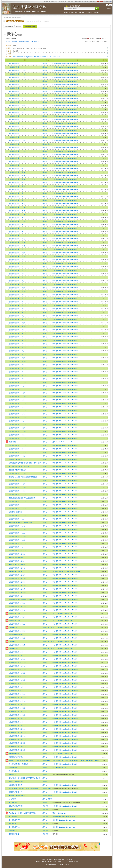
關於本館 (54, 1)
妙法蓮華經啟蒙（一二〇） (18, 452)
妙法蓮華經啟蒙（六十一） (18, 722)
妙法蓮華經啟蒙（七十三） (18, 680)
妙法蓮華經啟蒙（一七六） (18, 253)
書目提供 (78, 1)
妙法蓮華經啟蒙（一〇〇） (18, 550)
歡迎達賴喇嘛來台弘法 (16, 757)
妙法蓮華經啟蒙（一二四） (18, 435)
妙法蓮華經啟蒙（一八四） (18, 221)
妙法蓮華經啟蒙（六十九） (18, 694)
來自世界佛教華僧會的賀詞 (18, 470)
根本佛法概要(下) (14, 820)
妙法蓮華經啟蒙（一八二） (18, 228)
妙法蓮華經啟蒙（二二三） (18, 78)
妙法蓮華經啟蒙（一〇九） (18, 515)
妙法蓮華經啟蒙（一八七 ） (18, 211)
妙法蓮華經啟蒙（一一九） (18, 456)
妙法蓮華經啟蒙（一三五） (18, 396)
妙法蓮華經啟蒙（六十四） (18, 711)
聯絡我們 (70, 1)
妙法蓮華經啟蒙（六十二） (18, 718)
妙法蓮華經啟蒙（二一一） (18, 123)
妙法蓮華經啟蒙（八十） (17, 655)
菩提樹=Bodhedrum (59, 813)
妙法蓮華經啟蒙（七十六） (18, 669)
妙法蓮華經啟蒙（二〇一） (18, 162)
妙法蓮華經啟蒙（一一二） (18, 501)
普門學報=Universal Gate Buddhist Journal (67, 571)
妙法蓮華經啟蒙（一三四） (18, 400)
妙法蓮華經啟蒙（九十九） (18, 554)
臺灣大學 (45, 859)
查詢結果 (19, 27)
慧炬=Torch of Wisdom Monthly (63, 442)
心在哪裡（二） (14, 641)
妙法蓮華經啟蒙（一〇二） (18, 543)
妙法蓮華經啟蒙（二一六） (18, 106)
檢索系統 (67, 13)
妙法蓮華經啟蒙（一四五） (18, 361)
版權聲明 (85, 1)
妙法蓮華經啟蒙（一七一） (18, 270)
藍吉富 (50, 796)
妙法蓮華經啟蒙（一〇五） (18, 533)
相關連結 (96, 13)
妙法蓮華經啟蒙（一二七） (18, 424)
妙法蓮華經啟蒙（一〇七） (18, 526)
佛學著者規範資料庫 (15, 18)
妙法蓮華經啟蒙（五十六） (18, 740)
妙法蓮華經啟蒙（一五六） (18, 323)
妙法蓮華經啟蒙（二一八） (18, 99)
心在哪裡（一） (14, 648)
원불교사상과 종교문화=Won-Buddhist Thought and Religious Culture (75, 761)
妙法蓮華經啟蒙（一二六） (18, 428)
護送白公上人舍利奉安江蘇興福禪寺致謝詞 (23, 477)
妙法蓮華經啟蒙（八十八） (18, 606)
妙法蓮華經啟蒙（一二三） (18, 438)
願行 (49, 789)
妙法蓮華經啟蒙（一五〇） (18, 344)
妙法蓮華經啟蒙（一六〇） (18, 309)
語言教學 (89, 13)
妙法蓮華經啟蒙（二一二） (18, 120)
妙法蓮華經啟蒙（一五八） (18, 316)
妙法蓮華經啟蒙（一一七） (18, 480)
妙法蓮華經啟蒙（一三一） (18, 410)
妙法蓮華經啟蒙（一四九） (18, 347)
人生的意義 (12, 824)
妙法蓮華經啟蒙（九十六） (18, 575)
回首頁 (106, 1)
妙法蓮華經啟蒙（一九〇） (18, 200)
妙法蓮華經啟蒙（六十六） (18, 704)
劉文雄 (50, 627)
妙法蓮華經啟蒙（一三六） (18, 393)
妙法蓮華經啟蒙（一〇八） (18, 519)
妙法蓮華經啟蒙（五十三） (18, 750)
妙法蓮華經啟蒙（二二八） (18, 64)
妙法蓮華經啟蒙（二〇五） (18, 148)
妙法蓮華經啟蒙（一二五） (18, 431)
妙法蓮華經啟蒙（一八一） (18, 232)
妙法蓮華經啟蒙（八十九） (18, 603)
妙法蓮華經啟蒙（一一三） (18, 494)
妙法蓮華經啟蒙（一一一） (18, 505)
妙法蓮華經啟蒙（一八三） (18, 225)
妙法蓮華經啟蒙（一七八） (18, 242)
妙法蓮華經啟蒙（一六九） (18, 277)
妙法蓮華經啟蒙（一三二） (18, 407)
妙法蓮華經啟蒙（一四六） (18, 358)
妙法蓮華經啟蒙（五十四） (18, 747)
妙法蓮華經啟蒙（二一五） (18, 109)
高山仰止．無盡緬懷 (15, 459)
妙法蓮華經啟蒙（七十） (17, 690)
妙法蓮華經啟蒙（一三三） (18, 403)
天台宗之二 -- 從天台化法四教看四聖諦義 (22, 813)
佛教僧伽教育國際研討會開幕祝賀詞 (21, 522)
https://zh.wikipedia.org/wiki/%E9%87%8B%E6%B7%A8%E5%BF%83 (36, 57)
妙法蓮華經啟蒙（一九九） (18, 169)
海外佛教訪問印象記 (15, 810)
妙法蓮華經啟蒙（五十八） (18, 733)
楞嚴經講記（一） (15, 613)
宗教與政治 (12, 775)
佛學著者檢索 (9, 27)
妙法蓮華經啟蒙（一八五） (18, 218)
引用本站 (92, 1)
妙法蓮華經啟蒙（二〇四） (18, 151)
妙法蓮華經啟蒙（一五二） (18, 337)
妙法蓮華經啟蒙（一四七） (18, 354)
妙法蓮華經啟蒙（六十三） (18, 715)
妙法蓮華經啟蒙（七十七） (18, 666)
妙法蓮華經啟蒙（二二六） (18, 71)
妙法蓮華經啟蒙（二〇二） (18, 158)
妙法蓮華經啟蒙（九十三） (18, 585)
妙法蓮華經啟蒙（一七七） (18, 246)
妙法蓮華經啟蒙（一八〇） (18, 235)
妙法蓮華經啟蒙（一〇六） (18, 529)
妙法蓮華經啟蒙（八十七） (18, 610)
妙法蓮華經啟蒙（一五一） (18, 340)
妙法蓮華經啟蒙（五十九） (18, 729)
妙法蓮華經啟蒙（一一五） (18, 487)
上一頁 (109, 9)
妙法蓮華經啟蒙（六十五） (18, 708)
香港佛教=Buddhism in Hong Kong (64, 817)
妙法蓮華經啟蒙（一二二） (18, 445)
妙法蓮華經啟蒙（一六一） (18, 305)
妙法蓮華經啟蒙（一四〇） (18, 379)
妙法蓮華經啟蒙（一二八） (18, 421)
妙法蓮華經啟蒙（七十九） (18, 659)
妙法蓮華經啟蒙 (14, 144)
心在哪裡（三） (14, 627)
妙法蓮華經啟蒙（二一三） (18, 116)
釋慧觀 (50, 144)
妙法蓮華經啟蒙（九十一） (18, 592)
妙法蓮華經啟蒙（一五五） (18, 326)
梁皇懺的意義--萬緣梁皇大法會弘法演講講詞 (23, 789)
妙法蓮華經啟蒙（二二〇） (18, 92)
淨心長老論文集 (14, 771)
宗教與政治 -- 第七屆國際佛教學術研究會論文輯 (24, 778)
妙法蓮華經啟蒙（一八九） (18, 204)
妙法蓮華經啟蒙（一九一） (18, 197)
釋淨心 (45, 64)
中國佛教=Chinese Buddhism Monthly (65, 64)
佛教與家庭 (12, 442)
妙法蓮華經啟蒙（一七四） (18, 260)
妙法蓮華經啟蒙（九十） (17, 596)
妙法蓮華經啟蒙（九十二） (18, 589)
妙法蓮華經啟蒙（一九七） (18, 176)
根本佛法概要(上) (14, 827)
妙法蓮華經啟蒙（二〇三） (18, 155)
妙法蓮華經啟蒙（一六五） (18, 291)
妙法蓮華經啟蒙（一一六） (18, 484)
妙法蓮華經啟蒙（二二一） (18, 88)
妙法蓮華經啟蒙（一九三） (18, 190)
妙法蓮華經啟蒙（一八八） (18, 207)
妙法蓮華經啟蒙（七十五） (18, 673)
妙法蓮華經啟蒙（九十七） (18, 568)
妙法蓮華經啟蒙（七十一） (18, 687)
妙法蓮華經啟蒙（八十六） (18, 617)
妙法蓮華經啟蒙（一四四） (18, 365)
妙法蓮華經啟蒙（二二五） (18, 74)
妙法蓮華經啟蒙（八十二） (18, 645)
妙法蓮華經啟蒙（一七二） (18, 267)
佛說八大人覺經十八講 (16, 782)
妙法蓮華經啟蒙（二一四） (18, 113)
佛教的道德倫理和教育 (16, 557)
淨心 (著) (45, 806)
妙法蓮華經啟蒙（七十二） (18, 683)
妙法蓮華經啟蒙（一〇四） (18, 536)
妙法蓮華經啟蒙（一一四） (18, 491)
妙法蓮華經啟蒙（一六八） (18, 281)
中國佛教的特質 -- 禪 (16, 792)
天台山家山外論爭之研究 (17, 796)
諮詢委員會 (62, 1)
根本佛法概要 (13, 817)
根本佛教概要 (13, 803)
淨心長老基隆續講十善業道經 (18, 764)
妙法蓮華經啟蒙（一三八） (18, 386)
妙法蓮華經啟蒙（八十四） (18, 631)
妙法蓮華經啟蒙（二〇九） (18, 130)
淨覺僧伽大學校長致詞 (16, 634)
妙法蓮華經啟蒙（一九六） (18, 179)
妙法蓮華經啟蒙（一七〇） (18, 274)
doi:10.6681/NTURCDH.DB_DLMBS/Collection (57, 865)
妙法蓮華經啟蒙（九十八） (18, 561)
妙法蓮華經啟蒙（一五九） (18, 312)
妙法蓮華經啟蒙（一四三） (18, 368)
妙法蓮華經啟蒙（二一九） (18, 95)
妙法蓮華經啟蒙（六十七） (18, 701)
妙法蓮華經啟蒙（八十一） (18, 652)
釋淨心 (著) (46, 761)
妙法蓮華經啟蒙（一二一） (18, 449)
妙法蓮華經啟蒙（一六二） (18, 302)
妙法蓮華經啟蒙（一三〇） (18, 414)
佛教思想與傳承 (14, 754)
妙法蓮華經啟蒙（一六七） (18, 284)
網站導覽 (47, 1)
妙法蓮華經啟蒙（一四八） (18, 351)
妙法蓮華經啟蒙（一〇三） (18, 540)
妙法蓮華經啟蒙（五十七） (18, 736)
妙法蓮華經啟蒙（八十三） (18, 638)
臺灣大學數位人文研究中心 (63, 859)
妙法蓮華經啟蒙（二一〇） (18, 127)
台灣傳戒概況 (13, 768)
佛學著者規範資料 (30, 27)
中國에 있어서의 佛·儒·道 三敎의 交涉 (21, 761)
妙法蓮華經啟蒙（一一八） (18, 473)
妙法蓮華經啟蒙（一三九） (18, 382)
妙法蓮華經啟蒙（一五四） (18, 330)
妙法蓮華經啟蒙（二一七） (18, 102)
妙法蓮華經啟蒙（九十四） (18, 582)
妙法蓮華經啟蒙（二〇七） (18, 137)
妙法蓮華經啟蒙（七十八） (18, 662)
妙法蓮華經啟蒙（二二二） (18, 85)
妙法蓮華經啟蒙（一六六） (18, 288)
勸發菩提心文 (13, 831)
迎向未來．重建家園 (15, 512)
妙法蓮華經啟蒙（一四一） (18, 375)
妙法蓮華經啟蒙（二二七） (18, 67)
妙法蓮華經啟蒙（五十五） (18, 743)
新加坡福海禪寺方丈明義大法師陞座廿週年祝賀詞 (25, 463)
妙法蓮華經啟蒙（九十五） (18, 578)
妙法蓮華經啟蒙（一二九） (18, 417)
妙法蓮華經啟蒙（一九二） (18, 193)
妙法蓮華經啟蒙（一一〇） (18, 508)
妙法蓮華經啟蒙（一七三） (18, 263)
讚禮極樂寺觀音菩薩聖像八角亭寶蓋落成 (22, 498)
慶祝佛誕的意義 (14, 834)
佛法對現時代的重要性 (16, 806)
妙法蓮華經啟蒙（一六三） (18, 298)
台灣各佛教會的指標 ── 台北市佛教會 (21, 599)
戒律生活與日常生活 (15, 571)
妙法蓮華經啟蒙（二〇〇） (18, 165)
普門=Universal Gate (59, 768)
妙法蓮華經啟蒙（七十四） (18, 676)
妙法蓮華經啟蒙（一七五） (18, 256)
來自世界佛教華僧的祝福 (17, 564)
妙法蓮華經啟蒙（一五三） (18, 333)
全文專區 (74, 13)
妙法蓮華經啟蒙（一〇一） (18, 547)
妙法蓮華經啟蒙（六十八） (18, 697)
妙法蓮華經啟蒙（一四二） (18, 372)
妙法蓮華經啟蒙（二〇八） (18, 134)
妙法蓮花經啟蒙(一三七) (17, 389)
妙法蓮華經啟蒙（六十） (17, 725)
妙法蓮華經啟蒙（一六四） (18, 295)
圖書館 (50, 859)
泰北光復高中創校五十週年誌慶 (19, 466)
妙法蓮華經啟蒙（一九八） (18, 172)
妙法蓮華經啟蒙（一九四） (18, 186)
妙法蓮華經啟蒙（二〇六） (18, 141)
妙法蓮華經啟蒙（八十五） (18, 624)
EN (110, 5)
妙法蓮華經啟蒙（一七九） (18, 239)
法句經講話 (12, 799)
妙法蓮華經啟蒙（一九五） (18, 183)
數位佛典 (82, 13)
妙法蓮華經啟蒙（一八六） (18, 214)
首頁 (5, 18)
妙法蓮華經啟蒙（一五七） (18, 319)
